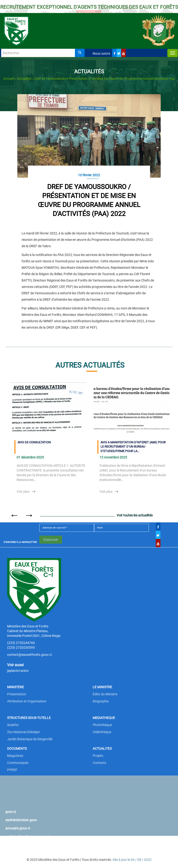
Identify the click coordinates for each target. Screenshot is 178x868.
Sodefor (13, 725)
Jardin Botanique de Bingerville (30, 739)
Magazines (15, 756)
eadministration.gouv (21, 820)
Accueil (9, 79)
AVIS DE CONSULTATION (34, 442)
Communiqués (18, 763)
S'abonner (51, 540)
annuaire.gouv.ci (18, 828)
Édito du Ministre (105, 694)
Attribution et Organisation (27, 701)
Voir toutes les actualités (135, 515)
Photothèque (102, 725)
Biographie (101, 701)
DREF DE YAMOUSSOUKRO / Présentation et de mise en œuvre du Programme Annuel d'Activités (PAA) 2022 (89, 200)
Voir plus (23, 492)
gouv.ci (11, 812)
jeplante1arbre (18, 671)
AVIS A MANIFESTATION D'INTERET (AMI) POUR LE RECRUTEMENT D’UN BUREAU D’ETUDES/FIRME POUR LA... (133, 447)
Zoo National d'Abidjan (24, 732)
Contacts (99, 763)
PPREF (12, 770)
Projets (98, 756)
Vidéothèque (102, 732)
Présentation (17, 694)
